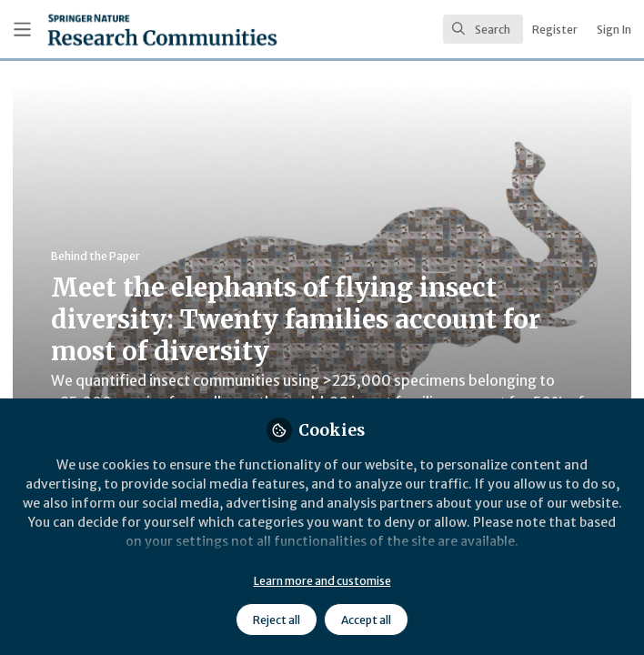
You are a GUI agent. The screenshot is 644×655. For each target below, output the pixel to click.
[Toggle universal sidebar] (22, 30)
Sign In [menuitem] (614, 30)
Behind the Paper (96, 256)
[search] (483, 29)
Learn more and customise (322, 581)
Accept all (366, 620)
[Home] (121, 30)
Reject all (277, 620)
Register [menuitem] (555, 30)
